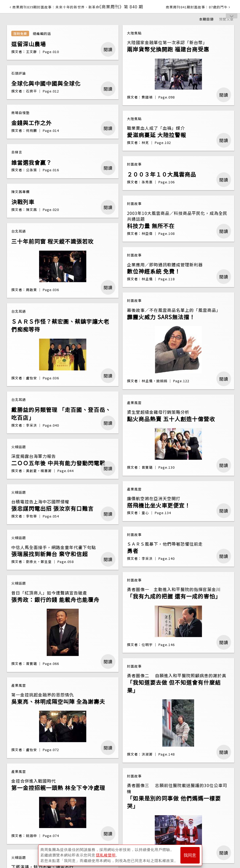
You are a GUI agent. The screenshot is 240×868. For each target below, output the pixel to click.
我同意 (190, 855)
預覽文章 (226, 19)
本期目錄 (206, 19)
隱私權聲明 (106, 855)
